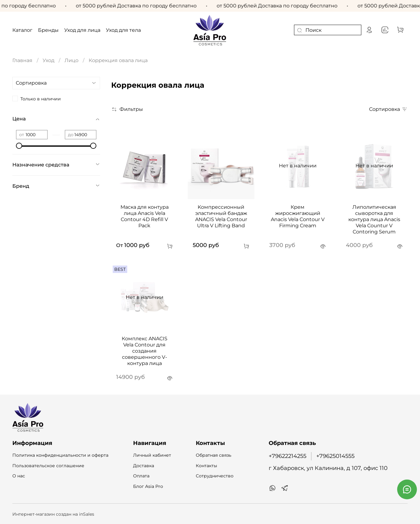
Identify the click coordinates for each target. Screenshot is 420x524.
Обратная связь (214, 455)
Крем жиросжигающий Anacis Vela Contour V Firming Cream (298, 216)
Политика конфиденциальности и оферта (60, 455)
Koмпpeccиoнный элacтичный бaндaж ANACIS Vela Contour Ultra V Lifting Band (221, 216)
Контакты (206, 466)
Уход (48, 60)
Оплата (141, 476)
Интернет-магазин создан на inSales (53, 514)
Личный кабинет (152, 455)
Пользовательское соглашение (48, 466)
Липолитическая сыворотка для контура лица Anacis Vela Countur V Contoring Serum (374, 219)
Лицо (71, 60)
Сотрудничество (215, 476)
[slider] (19, 146)
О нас (19, 476)
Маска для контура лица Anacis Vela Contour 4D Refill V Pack (145, 216)
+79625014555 (335, 456)
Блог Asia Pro (148, 486)
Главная (22, 60)
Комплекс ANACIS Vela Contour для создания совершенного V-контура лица (145, 351)
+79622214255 (288, 456)
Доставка (144, 466)
